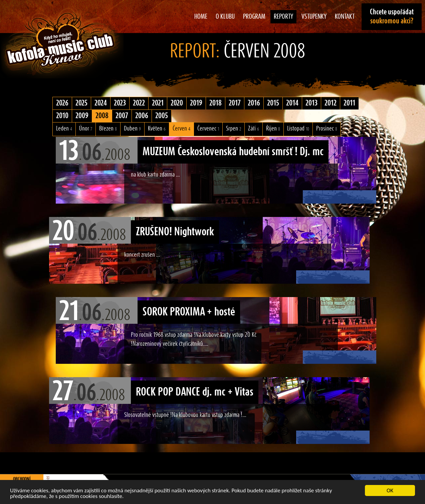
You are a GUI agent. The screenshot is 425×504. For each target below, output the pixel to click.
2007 (122, 116)
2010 (62, 116)
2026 (62, 103)
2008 (102, 116)
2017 (235, 103)
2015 (273, 103)
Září (254, 129)
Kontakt (345, 17)
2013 (311, 103)
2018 (216, 103)
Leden (64, 129)
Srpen (234, 129)
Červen (181, 129)
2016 (254, 103)
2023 (120, 103)
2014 (292, 103)
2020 (177, 103)
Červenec (208, 129)
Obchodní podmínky (22, 482)
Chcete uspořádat (392, 17)
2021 (158, 103)
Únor (86, 129)
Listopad (298, 129)
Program (254, 17)
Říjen (273, 129)
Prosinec (327, 129)
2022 (139, 103)
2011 (349, 103)
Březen (108, 129)
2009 (82, 116)
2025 (81, 103)
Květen (157, 129)
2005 (162, 116)
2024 (101, 103)
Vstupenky (314, 17)
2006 (142, 116)
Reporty (283, 17)
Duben (132, 129)
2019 (196, 103)
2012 (331, 103)
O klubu (225, 17)
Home (201, 17)
